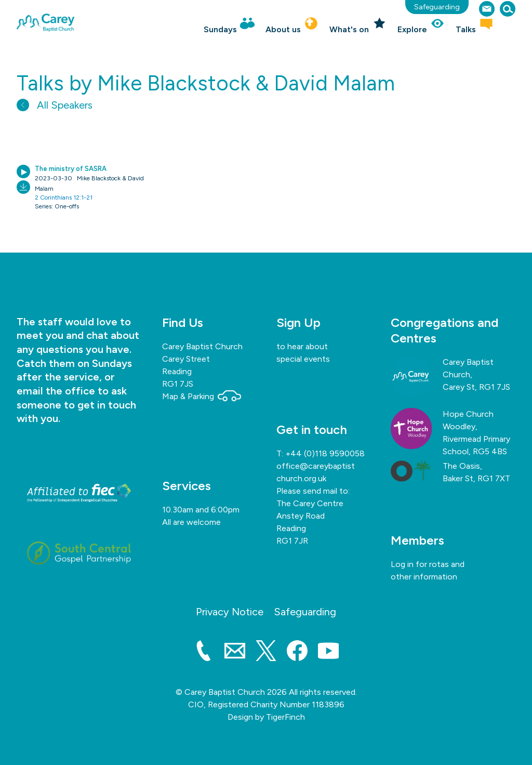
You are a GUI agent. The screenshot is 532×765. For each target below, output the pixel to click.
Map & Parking (202, 396)
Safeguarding (437, 7)
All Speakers (55, 105)
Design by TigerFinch (266, 717)
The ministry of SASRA (71, 169)
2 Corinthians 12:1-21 (64, 197)
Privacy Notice (230, 612)
